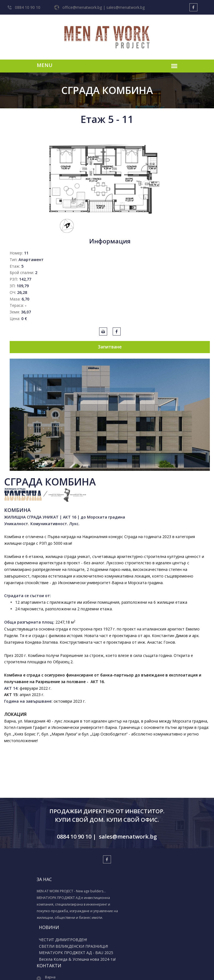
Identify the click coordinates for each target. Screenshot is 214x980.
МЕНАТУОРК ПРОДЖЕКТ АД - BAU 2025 (109, 911)
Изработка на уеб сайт (99, 969)
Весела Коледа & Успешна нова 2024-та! (106, 922)
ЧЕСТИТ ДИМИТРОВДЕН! (105, 892)
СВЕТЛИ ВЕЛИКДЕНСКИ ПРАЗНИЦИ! (104, 900)
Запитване (110, 347)
